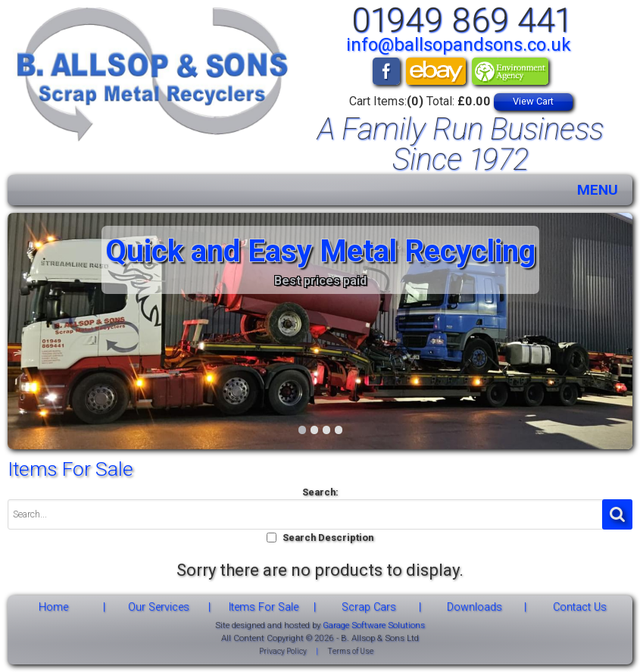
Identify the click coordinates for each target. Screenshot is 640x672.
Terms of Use (350, 651)
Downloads (475, 607)
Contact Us (580, 607)
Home (53, 607)
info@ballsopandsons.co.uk (459, 45)
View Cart (533, 101)
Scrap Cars (369, 607)
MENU (598, 190)
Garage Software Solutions (374, 625)
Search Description (328, 538)
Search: (320, 492)
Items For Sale (264, 607)
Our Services (159, 607)
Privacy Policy (283, 651)
